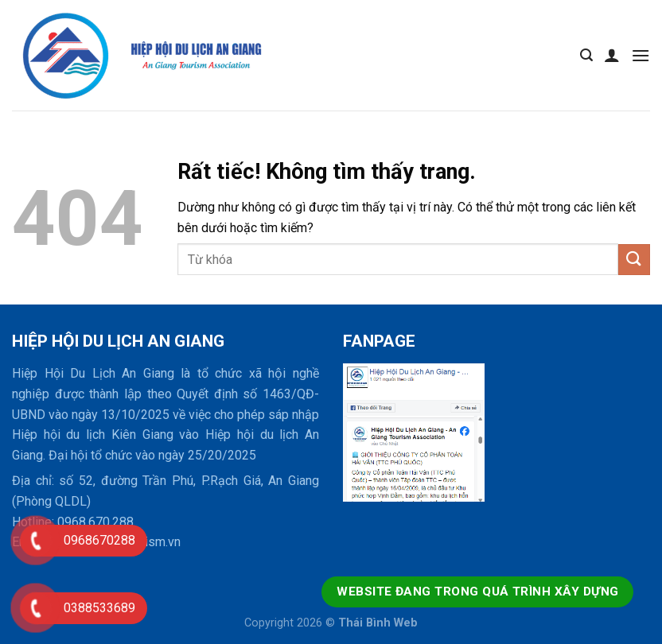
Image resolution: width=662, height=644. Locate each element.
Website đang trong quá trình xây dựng (477, 592)
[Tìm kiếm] (586, 55)
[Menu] (641, 55)
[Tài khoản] (612, 55)
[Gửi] (634, 260)
